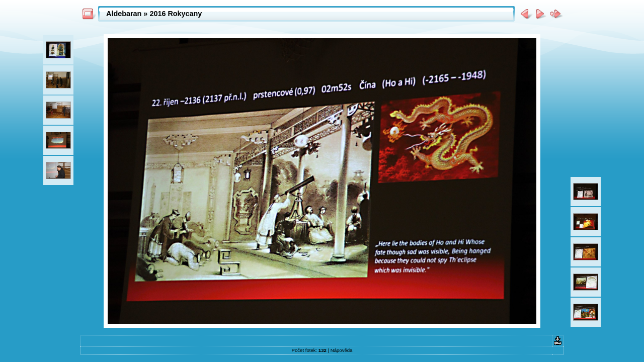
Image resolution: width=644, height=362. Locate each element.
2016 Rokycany (176, 14)
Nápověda (342, 350)
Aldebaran (124, 14)
